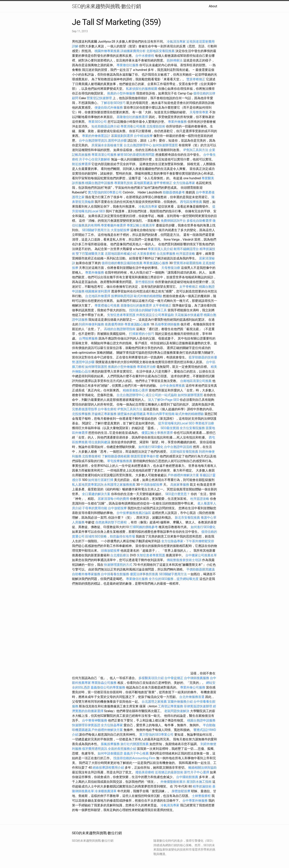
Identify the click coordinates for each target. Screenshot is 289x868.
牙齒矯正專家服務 (104, 414)
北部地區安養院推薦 (160, 51)
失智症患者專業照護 (121, 315)
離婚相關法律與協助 (202, 768)
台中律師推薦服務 (197, 678)
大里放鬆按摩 (120, 230)
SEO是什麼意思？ (178, 494)
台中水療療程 (145, 56)
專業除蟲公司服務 (104, 683)
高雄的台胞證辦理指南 (120, 329)
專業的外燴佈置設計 (96, 136)
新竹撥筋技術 (145, 282)
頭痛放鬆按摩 (111, 551)
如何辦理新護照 (96, 367)
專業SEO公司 (98, 122)
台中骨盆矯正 (174, 678)
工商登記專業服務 (170, 706)
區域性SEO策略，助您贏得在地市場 (110, 536)
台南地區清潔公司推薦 (196, 381)
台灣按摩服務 (89, 338)
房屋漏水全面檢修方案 (107, 145)
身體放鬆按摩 (181, 791)
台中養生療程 (108, 409)
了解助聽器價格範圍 (116, 456)
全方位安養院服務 (192, 428)
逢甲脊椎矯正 (163, 183)
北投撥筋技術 (156, 126)
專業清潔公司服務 (104, 155)
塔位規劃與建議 (99, 442)
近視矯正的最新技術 (169, 772)
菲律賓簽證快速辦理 (198, 706)
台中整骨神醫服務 (95, 720)
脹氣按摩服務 (111, 744)
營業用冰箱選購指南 (188, 263)
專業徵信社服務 (128, 65)
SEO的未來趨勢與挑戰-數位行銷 (106, 6)
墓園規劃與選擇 (122, 136)
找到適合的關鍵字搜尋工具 (148, 310)
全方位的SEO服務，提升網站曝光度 (174, 579)
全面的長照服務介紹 (122, 749)
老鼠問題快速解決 (177, 711)
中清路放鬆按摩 (152, 485)
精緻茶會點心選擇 (135, 390)
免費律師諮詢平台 (173, 221)
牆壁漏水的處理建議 (131, 414)
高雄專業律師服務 (167, 324)
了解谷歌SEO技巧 (113, 103)
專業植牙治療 (146, 367)
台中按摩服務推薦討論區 (134, 513)
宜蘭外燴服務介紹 (180, 702)
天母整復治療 (171, 268)
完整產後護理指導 (85, 409)
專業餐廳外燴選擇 (114, 225)
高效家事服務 (180, 485)
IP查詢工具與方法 (196, 150)
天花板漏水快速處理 (189, 315)
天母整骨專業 (199, 112)
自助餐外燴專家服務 (86, 574)
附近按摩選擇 (82, 164)
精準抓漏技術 (202, 786)
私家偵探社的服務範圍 (142, 89)
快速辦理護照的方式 (118, 565)
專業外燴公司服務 (193, 687)
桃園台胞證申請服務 (99, 183)
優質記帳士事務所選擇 (157, 433)
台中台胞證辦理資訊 (93, 141)
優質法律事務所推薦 (144, 574)
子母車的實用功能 (95, 508)
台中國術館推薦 (188, 777)
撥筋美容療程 (145, 772)
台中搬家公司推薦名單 (201, 555)
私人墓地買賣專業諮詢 (88, 485)
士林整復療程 (201, 796)
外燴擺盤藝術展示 (173, 782)
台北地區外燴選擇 (98, 296)
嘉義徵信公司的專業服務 (108, 687)
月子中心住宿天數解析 (95, 159)
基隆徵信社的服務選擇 (132, 117)
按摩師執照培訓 (122, 296)
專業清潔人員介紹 (160, 249)
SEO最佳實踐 (170, 428)
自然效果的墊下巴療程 (111, 522)
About (213, 6)
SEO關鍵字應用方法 (96, 230)
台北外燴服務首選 (192, 697)
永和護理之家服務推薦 (120, 485)
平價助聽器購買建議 (201, 569)
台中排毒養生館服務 (115, 574)
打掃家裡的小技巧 (142, 334)
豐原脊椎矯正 (196, 79)
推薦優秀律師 (114, 324)
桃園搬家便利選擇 (98, 291)
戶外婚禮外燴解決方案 (183, 475)
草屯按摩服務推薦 (120, 461)
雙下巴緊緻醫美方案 (90, 254)
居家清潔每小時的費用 (113, 499)
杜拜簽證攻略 (186, 254)
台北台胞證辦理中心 (138, 145)
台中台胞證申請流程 (178, 447)
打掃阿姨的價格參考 (144, 527)
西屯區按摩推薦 (191, 202)
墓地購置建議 (143, 183)
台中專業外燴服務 (195, 801)
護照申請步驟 (117, 141)
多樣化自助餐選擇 (199, 221)
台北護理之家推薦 (154, 702)
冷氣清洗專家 (176, 42)
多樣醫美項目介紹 (151, 678)
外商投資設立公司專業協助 (155, 315)
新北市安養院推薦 (187, 518)
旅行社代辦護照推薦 (135, 744)
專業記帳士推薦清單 (141, 225)
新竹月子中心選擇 (197, 772)
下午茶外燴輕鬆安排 (200, 541)
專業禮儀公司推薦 (107, 305)
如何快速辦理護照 (165, 145)
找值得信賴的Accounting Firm (134, 758)
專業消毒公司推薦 (133, 126)
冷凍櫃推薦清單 (106, 791)
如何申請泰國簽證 (110, 753)
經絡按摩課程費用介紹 (109, 768)
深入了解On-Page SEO (163, 400)
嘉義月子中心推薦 (136, 753)
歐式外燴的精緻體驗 (148, 296)
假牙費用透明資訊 (95, 749)
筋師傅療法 (175, 60)
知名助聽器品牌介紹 (106, 126)
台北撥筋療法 (120, 555)
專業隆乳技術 (124, 183)
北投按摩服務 (81, 414)
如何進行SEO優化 (151, 447)
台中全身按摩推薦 (173, 386)
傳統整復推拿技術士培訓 (184, 560)
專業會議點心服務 (156, 263)
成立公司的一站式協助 (161, 395)
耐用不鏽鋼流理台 (186, 249)
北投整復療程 (91, 456)
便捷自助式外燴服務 (109, 108)
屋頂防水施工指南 (199, 782)
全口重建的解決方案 (96, 494)
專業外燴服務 (177, 122)
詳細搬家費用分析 (133, 51)
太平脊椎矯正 (189, 287)
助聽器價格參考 (174, 192)
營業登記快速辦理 (99, 98)
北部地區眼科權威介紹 (120, 254)
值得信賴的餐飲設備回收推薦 (122, 263)
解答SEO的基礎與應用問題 (136, 155)
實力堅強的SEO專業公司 (105, 192)
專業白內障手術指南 (160, 414)
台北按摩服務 (166, 254)
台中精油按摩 (144, 136)
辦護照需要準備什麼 (145, 456)
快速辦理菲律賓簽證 (86, 725)
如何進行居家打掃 (101, 480)
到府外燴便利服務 (91, 324)
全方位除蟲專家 (184, 183)
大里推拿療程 (147, 254)
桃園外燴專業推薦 (107, 51)
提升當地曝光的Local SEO (176, 423)
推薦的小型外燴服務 (121, 93)
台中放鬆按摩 (118, 508)
